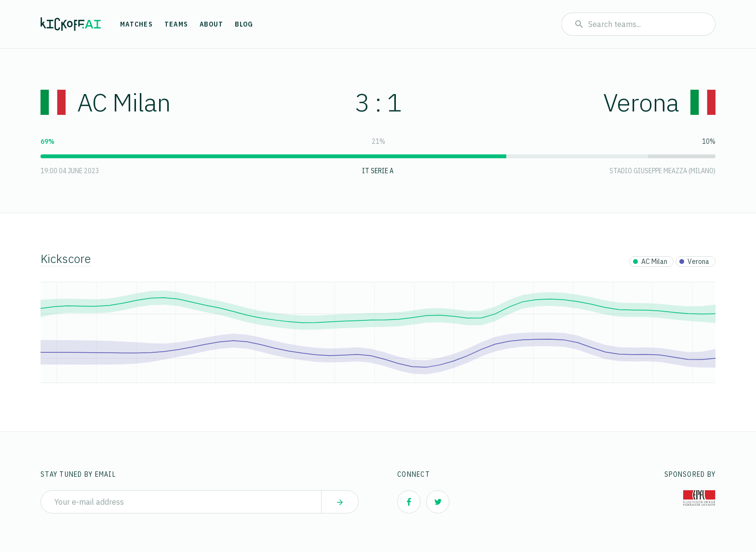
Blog (244, 24)
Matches (136, 24)
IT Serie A (378, 171)
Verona (659, 102)
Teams (176, 24)
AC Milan (105, 102)
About (211, 24)
